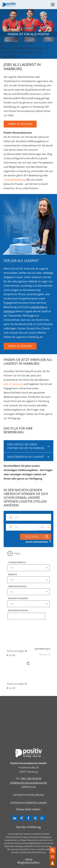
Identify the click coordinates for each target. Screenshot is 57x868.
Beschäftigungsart (18, 598)
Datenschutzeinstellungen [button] (29, 803)
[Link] (9, 5)
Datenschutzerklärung (29, 795)
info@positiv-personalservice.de (28, 783)
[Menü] (53, 5)
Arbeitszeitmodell (18, 586)
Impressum (28, 787)
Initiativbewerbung (14, 180)
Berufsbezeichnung (18, 610)
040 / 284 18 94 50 (31, 778)
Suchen (37, 537)
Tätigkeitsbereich (17, 562)
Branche (13, 574)
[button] (15, 818)
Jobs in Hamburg (13, 384)
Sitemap (29, 859)
